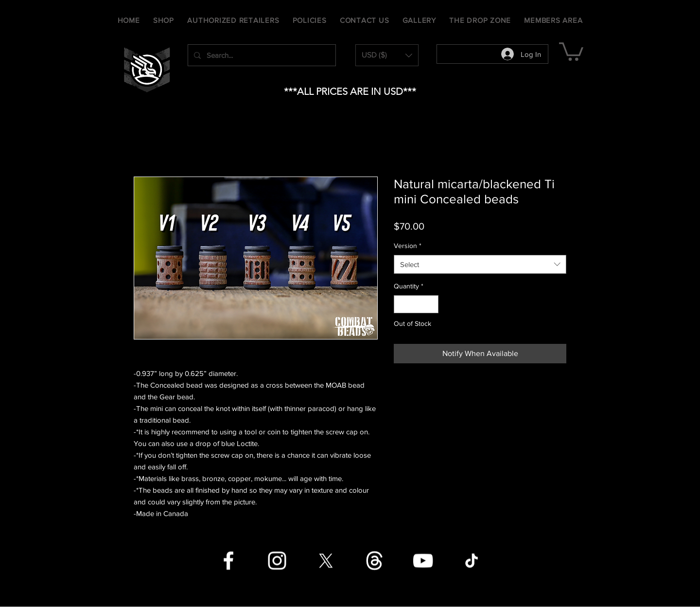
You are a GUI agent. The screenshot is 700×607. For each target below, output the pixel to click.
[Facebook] (228, 561)
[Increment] (431, 304)
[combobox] (480, 264)
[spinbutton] (416, 304)
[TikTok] (472, 561)
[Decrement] (401, 304)
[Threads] (374, 561)
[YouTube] (423, 561)
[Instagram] (277, 561)
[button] (387, 55)
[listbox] (387, 55)
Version (408, 246)
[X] (326, 561)
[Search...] (261, 55)
